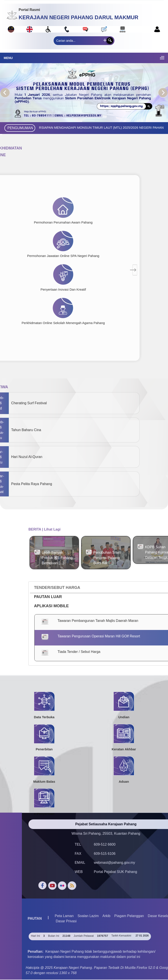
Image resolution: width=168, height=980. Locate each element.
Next (163, 93)
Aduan (124, 781)
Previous (5, 93)
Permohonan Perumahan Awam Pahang (63, 222)
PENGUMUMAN (20, 128)
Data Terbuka (44, 717)
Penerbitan (44, 749)
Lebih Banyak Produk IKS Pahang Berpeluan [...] (57, 558)
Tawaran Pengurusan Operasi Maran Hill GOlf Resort (99, 636)
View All (36, 575)
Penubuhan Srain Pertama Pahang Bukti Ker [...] (107, 558)
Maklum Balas (44, 781)
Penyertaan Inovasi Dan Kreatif (63, 289)
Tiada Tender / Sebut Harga (79, 652)
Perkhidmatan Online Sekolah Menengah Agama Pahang (63, 323)
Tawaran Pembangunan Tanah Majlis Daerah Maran (98, 621)
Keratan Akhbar (124, 749)
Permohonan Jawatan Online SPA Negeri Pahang (63, 256)
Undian (124, 717)
